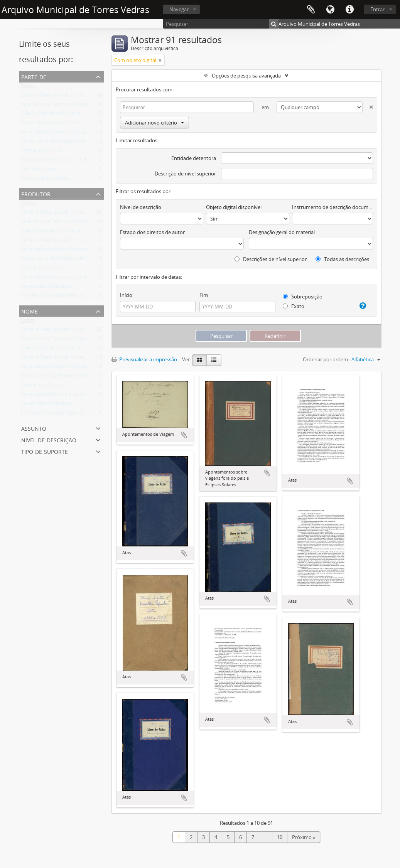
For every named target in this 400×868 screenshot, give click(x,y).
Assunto (34, 428)
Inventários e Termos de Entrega (58, 106)
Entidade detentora (194, 158)
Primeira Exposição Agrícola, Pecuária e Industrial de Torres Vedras (96, 297)
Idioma (330, 10)
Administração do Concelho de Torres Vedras (72, 124)
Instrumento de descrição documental (332, 207)
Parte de (34, 76)
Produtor (36, 193)
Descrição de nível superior (185, 174)
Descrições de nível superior (271, 259)
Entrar (377, 9)
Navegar (179, 9)
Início (126, 295)
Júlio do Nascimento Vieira (50, 115)
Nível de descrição (49, 439)
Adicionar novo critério (154, 123)
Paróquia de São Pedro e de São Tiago (64, 260)
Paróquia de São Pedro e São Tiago (60, 143)
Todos (28, 87)
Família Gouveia (39, 170)
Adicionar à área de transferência (184, 435)
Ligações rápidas (349, 10)
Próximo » (304, 837)
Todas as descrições (342, 259)
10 (280, 837)
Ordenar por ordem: (326, 359)
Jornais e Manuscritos (45, 180)
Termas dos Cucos (41, 152)
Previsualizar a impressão (144, 359)
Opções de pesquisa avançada (246, 76)
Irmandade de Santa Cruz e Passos (60, 161)
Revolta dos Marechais (46, 288)
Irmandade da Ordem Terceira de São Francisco (75, 133)
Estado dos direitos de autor (152, 232)
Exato (294, 306)
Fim (204, 295)
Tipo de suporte (45, 451)
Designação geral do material (282, 232)
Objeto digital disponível (234, 207)
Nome (30, 311)
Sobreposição (303, 297)
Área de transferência (311, 10)
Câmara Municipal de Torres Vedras (61, 96)
